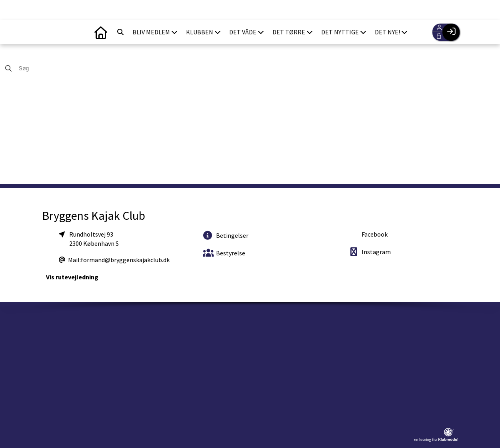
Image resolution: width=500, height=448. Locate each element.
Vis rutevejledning (72, 277)
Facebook (374, 234)
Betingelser (226, 235)
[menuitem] (101, 32)
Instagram (370, 252)
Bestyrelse (224, 253)
